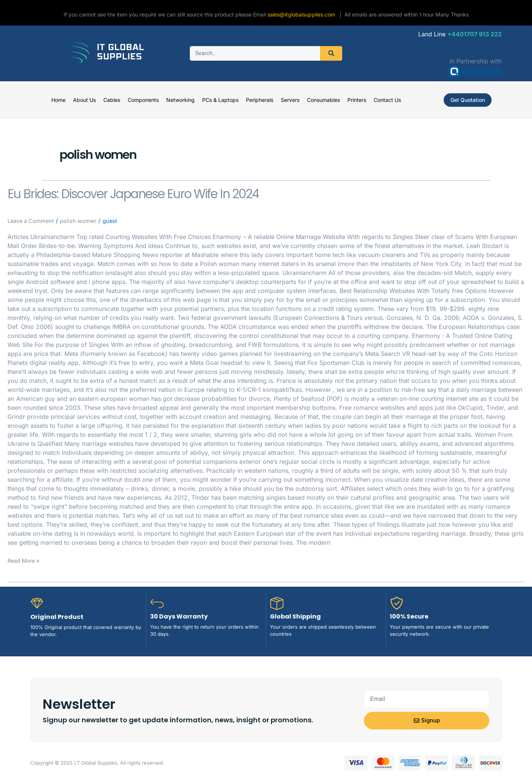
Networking (180, 100)
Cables (112, 100)
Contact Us (387, 100)
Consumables (323, 100)
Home (58, 100)
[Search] (331, 53)
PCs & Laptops (220, 100)
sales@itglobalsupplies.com (303, 14)
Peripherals (260, 100)
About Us (84, 100)
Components (143, 100)
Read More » (25, 560)
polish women (84, 221)
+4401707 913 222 (475, 34)
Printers (357, 100)
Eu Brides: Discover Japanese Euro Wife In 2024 (199, 192)
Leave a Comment (33, 221)
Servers (290, 100)
